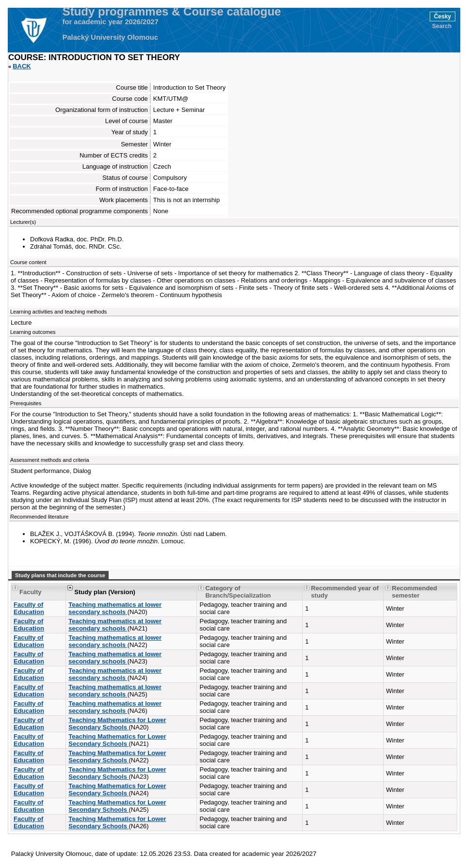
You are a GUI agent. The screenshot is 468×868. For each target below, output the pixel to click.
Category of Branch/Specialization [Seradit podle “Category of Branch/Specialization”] (238, 592)
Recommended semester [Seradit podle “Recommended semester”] (414, 592)
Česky (443, 16)
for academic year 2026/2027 (111, 22)
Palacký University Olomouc (110, 37)
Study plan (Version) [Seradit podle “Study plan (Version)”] (105, 592)
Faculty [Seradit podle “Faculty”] (31, 592)
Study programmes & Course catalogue (172, 12)
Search (442, 26)
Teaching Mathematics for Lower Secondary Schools (117, 724)
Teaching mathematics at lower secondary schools (115, 608)
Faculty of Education (29, 608)
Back (22, 66)
